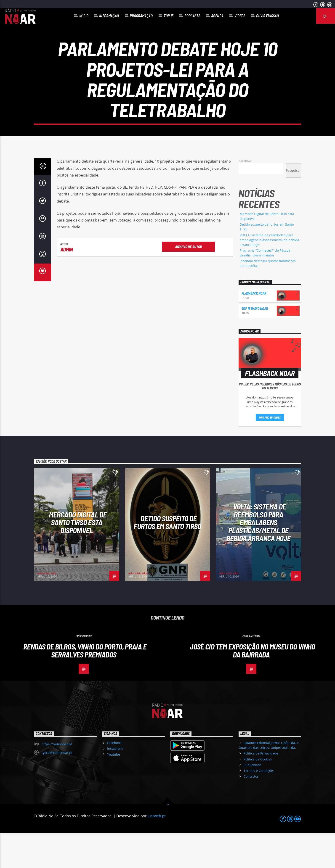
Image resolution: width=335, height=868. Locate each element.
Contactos (251, 811)
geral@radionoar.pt (57, 787)
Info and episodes (270, 452)
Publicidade (253, 800)
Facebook (114, 777)
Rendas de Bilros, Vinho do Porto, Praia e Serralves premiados (85, 685)
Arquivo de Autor (188, 281)
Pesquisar (245, 195)
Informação (109, 16)
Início (84, 16)
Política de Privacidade (261, 788)
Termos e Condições (259, 805)
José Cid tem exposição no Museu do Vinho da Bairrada (252, 685)
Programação (141, 16)
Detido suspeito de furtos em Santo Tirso (167, 557)
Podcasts (192, 16)
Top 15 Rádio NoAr (255, 343)
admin (67, 284)
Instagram (115, 783)
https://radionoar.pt (57, 779)
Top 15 (169, 16)
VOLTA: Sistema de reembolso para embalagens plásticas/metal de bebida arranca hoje (269, 275)
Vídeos (240, 16)
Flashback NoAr (254, 328)
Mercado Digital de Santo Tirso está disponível (78, 557)
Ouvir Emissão (267, 16)
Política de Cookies (258, 794)
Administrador (47, 608)
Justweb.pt (157, 851)
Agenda (217, 16)
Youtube (114, 789)
